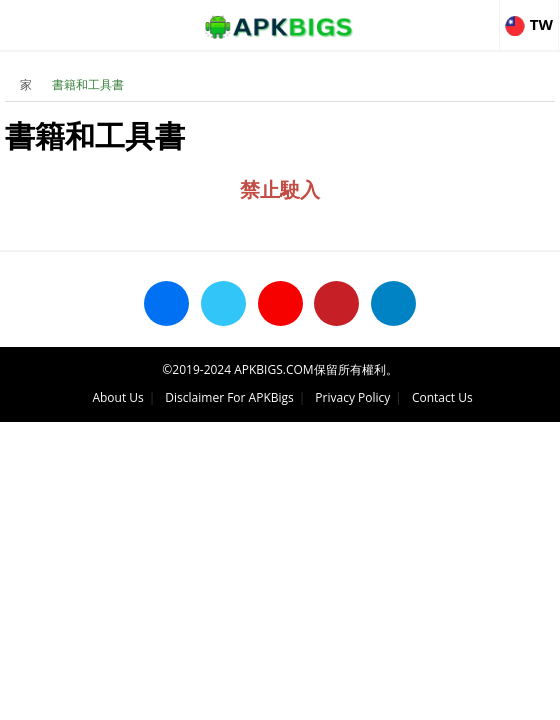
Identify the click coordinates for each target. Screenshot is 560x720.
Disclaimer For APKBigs (229, 397)
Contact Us (442, 397)
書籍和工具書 (88, 84)
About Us (117, 397)
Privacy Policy (352, 397)
